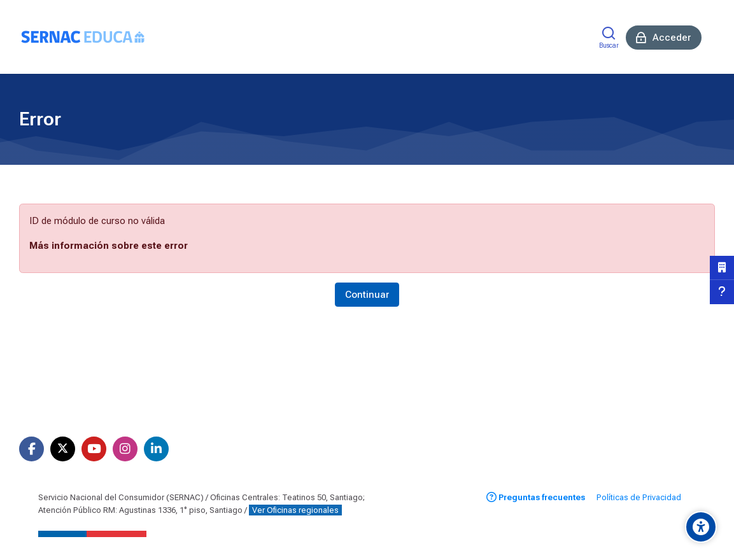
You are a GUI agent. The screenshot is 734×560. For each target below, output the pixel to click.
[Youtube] (94, 449)
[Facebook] (32, 449)
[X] (63, 449)
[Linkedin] (156, 449)
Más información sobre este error (109, 246)
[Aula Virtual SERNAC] (83, 37)
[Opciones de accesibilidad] (701, 527)
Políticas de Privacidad (639, 497)
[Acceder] (664, 38)
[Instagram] (125, 449)
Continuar (367, 295)
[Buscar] (609, 38)
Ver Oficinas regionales (295, 510)
